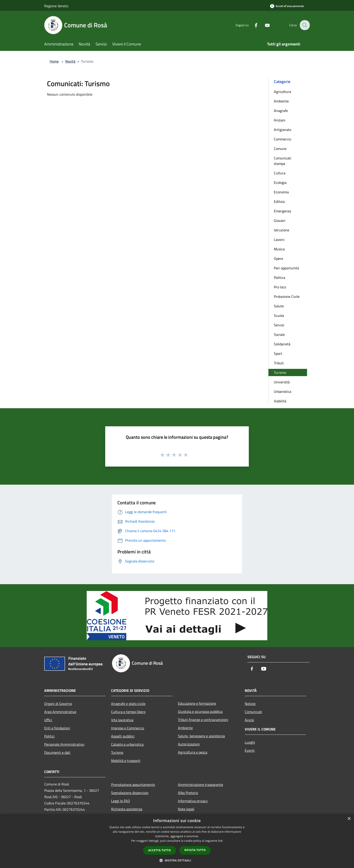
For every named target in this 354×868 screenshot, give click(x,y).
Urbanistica (283, 391)
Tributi (279, 363)
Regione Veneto (56, 6)
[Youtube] (264, 25)
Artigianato (283, 130)
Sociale (279, 334)
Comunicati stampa (283, 161)
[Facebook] (253, 25)
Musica (279, 249)
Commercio (282, 139)
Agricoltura (282, 92)
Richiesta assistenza (127, 809)
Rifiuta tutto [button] (195, 850)
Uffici (48, 720)
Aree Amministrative (60, 712)
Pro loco (280, 287)
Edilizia (279, 202)
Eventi (250, 750)
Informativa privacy (193, 801)
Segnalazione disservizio (130, 793)
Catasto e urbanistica (127, 744)
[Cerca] (304, 25)
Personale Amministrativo (64, 744)
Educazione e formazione (197, 703)
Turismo (280, 372)
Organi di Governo (58, 704)
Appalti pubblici (123, 736)
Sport (278, 353)
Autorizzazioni (189, 744)
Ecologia (280, 183)
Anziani (280, 120)
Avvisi (249, 720)
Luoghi (250, 742)
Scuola (279, 315)
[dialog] (177, 841)
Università (282, 382)
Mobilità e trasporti (126, 761)
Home (54, 61)
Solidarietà (282, 344)
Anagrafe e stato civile (128, 704)
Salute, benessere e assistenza (201, 736)
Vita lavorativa (122, 720)
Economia (281, 192)
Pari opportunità (286, 268)
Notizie (250, 704)
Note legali (186, 809)
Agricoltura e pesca (193, 752)
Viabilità (280, 401)
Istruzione (282, 230)
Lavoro (279, 240)
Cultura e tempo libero (128, 712)
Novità (70, 61)
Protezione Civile (287, 296)
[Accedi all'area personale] (287, 6)
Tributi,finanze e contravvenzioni (203, 720)
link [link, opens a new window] (220, 841)
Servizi (279, 325)
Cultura (280, 173)
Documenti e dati (57, 752)
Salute (279, 306)
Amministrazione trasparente (200, 785)
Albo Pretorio (188, 793)
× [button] (349, 819)
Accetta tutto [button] (160, 850)
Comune (280, 149)
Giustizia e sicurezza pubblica (200, 711)
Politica (279, 277)
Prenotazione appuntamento (133, 785)
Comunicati (253, 712)
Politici (49, 736)
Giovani (280, 221)
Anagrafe (281, 111)
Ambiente (281, 101)
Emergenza (282, 211)
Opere (278, 259)
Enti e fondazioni (57, 728)
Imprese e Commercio (128, 728)
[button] (177, 860)
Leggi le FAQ (121, 801)
